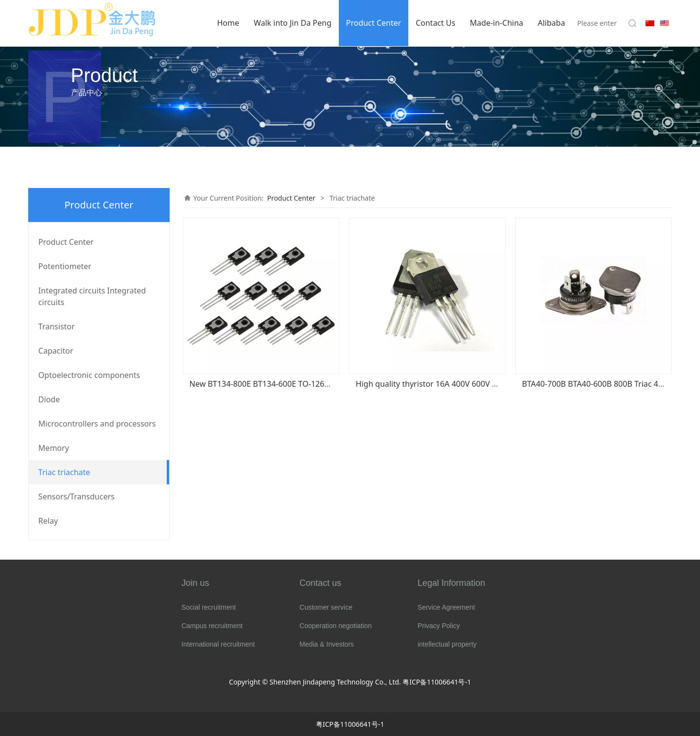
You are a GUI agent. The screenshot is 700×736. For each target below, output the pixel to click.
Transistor (57, 326)
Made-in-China (497, 23)
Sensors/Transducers (77, 496)
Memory (54, 448)
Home (228, 23)
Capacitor (56, 351)
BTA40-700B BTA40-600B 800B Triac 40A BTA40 (607, 384)
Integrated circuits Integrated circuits (92, 296)
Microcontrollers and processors (97, 424)
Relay (48, 521)
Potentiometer (65, 266)
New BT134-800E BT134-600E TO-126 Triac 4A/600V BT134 (296, 384)
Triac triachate (64, 472)
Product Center (374, 23)
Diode (49, 399)
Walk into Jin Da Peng (293, 23)
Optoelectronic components (89, 375)
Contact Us (435, 23)
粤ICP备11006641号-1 (437, 682)
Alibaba (551, 23)
